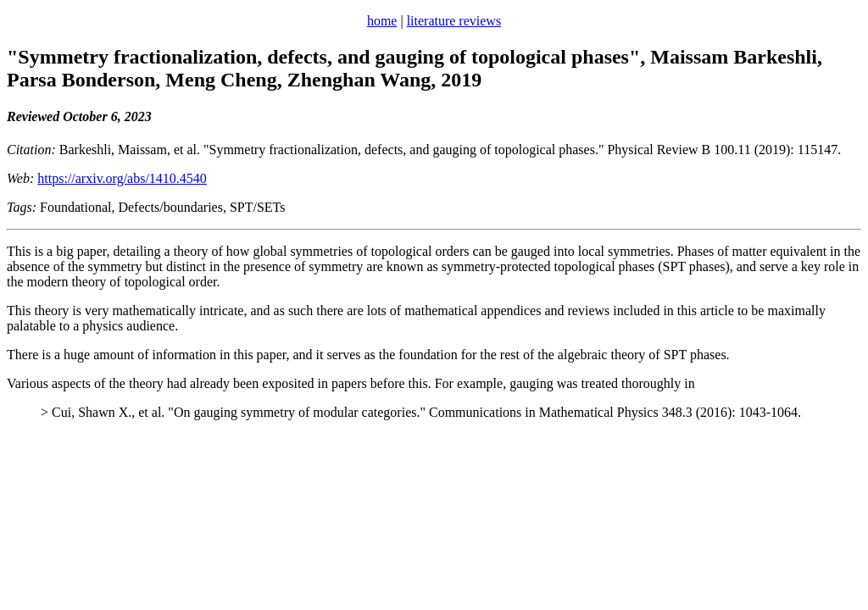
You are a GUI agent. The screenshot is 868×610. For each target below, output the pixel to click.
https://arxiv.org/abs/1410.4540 (122, 178)
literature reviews (454, 21)
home (382, 21)
